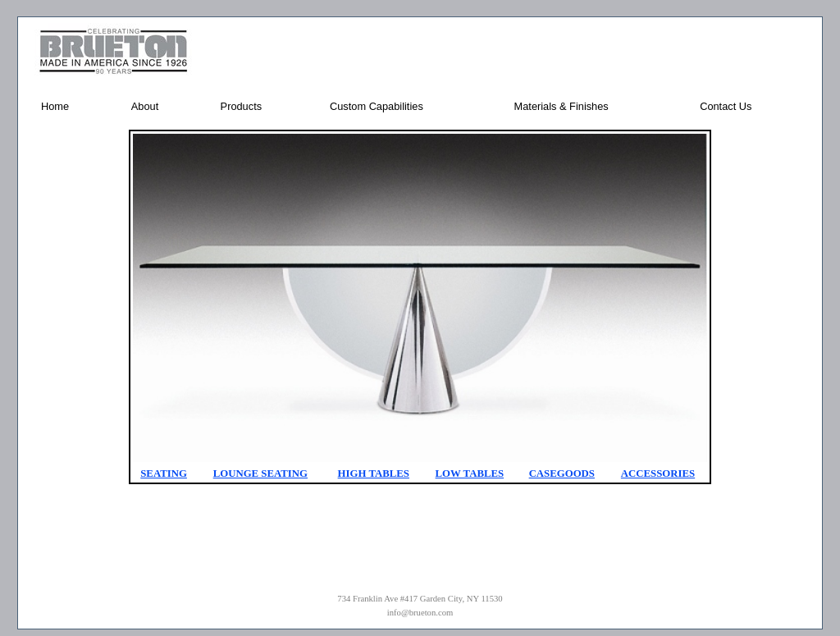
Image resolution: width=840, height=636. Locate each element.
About (145, 106)
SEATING (164, 474)
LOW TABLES (470, 474)
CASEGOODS (562, 474)
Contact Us (726, 106)
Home (55, 106)
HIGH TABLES (374, 474)
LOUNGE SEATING (260, 474)
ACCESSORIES (658, 474)
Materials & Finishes (562, 106)
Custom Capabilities (377, 106)
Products (242, 106)
